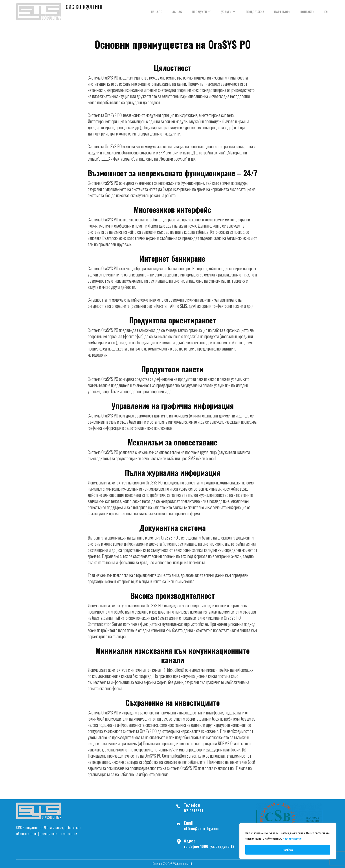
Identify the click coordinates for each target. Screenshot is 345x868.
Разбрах (288, 850)
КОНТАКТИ (307, 12)
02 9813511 (194, 811)
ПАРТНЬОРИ (282, 12)
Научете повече (292, 839)
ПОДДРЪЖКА (255, 12)
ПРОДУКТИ (199, 12)
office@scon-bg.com (201, 829)
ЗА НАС (177, 12)
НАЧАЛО (157, 12)
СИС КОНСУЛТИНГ (84, 7)
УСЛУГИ (226, 12)
